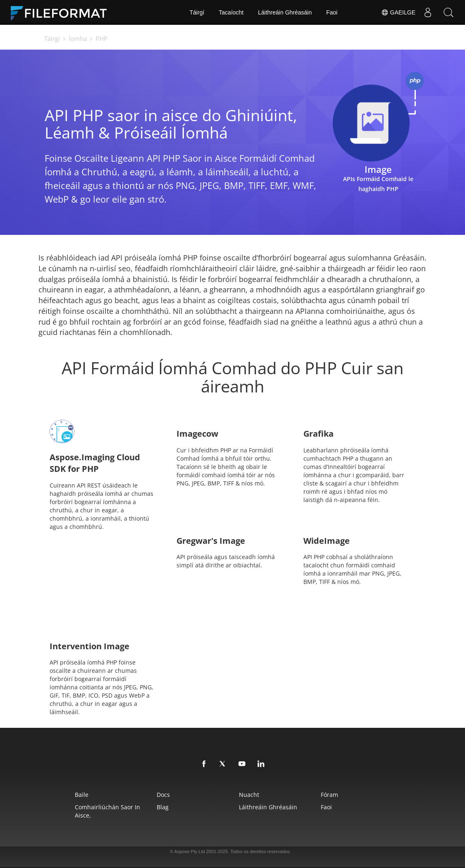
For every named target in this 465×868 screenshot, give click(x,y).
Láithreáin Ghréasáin (285, 12)
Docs (163, 795)
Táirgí (197, 12)
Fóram (329, 795)
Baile (82, 795)
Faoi (332, 12)
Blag (163, 807)
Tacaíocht (231, 12)
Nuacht (249, 795)
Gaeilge (398, 12)
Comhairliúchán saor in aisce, (107, 811)
